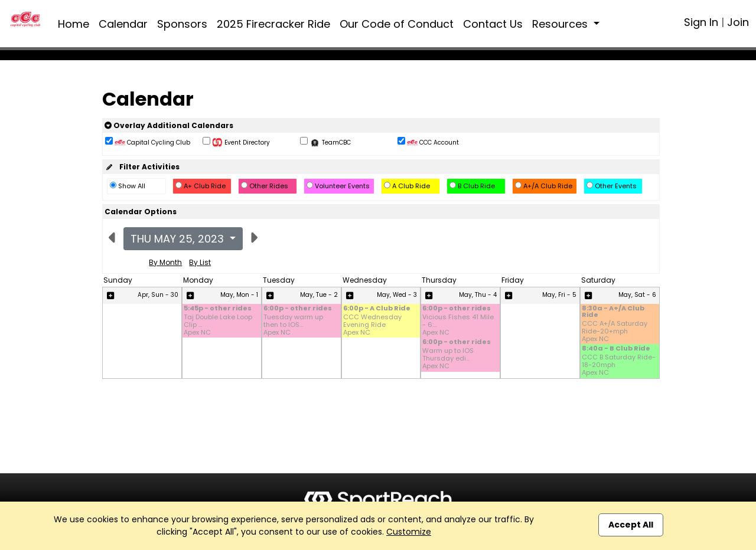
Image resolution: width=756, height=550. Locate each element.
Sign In (701, 22)
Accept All (631, 525)
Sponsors (182, 24)
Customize (409, 532)
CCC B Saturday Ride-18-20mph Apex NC (619, 365)
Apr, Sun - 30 (158, 295)
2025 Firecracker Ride (273, 24)
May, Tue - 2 (319, 295)
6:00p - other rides (298, 309)
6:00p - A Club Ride (377, 309)
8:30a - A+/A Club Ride (613, 312)
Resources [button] (561, 24)
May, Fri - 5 (559, 295)
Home (74, 24)
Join (738, 22)
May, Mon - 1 (239, 295)
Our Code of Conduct (397, 24)
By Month (165, 262)
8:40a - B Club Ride (616, 349)
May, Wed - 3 (397, 295)
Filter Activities (142, 167)
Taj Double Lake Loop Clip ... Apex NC (218, 325)
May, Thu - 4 (478, 295)
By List (200, 262)
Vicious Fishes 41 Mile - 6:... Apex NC (458, 325)
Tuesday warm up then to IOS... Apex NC (293, 325)
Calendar (123, 24)
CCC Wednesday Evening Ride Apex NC (372, 325)
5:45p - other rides (218, 309)
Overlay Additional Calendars (169, 125)
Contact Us (493, 24)
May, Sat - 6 (637, 295)
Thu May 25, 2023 (179, 239)
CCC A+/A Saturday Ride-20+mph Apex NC (615, 332)
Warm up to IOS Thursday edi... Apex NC (448, 359)
